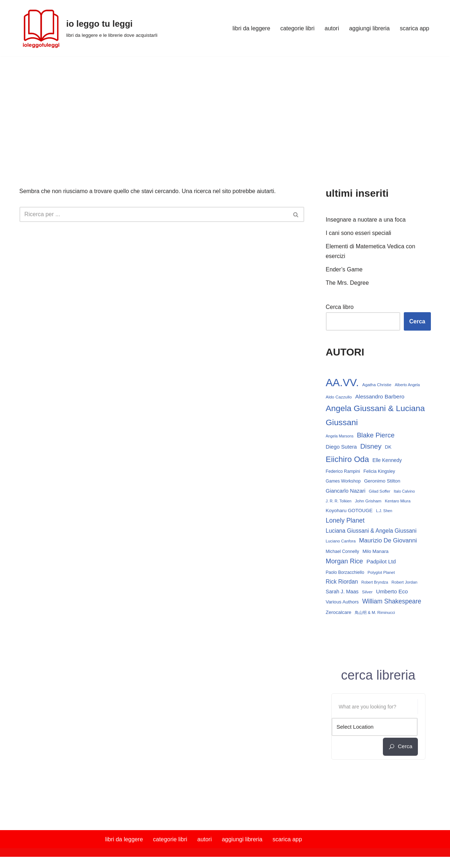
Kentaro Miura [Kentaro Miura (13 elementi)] (397, 502)
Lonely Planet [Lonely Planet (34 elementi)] (345, 521)
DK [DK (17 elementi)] (388, 448)
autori (332, 28)
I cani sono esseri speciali (359, 233)
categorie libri (297, 28)
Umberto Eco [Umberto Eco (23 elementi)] (392, 592)
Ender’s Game (344, 270)
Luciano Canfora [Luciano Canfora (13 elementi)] (341, 542)
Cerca (417, 322)
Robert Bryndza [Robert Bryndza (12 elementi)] (375, 583)
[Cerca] (154, 214)
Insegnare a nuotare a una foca (366, 220)
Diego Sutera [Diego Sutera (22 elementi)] (341, 448)
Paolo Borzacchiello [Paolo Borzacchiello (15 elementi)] (345, 573)
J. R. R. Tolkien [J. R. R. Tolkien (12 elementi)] (339, 502)
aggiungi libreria (369, 28)
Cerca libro (340, 307)
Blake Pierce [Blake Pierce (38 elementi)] (376, 435)
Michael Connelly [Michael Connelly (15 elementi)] (342, 552)
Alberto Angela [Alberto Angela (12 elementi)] (407, 385)
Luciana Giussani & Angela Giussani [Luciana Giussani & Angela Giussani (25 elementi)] (371, 531)
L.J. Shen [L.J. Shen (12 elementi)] (384, 511)
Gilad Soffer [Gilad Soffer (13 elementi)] (380, 492)
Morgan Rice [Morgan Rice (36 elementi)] (344, 562)
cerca (400, 748)
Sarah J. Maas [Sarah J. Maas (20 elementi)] (342, 593)
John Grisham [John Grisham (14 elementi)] (368, 502)
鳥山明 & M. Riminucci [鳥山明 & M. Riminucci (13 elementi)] (375, 614)
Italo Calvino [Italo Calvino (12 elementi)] (404, 492)
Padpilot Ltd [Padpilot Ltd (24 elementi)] (381, 562)
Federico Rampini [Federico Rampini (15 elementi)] (343, 472)
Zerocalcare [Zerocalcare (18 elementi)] (339, 613)
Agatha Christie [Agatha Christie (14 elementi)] (377, 385)
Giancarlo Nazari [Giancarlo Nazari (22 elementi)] (346, 491)
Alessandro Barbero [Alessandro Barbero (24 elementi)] (380, 397)
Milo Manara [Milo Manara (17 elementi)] (375, 552)
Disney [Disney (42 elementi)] (371, 447)
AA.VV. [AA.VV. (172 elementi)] (342, 383)
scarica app (415, 28)
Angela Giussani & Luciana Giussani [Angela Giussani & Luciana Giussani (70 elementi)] (375, 416)
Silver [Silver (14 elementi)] (367, 593)
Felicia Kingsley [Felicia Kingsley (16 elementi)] (379, 472)
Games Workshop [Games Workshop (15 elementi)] (343, 482)
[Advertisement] (225, 110)
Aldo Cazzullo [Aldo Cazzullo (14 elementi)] (339, 397)
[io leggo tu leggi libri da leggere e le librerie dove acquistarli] (89, 28)
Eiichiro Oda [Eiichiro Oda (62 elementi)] (348, 460)
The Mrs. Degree (348, 283)
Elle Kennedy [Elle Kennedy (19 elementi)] (387, 461)
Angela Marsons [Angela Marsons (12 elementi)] (340, 436)
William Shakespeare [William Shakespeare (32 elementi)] (392, 602)
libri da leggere (251, 28)
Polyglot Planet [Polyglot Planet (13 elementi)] (381, 573)
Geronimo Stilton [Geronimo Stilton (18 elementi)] (382, 482)
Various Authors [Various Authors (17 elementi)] (342, 603)
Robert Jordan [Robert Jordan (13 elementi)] (405, 583)
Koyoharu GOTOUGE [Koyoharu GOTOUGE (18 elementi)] (349, 511)
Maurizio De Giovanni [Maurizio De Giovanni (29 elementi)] (388, 542)
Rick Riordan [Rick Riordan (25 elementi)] (342, 583)
